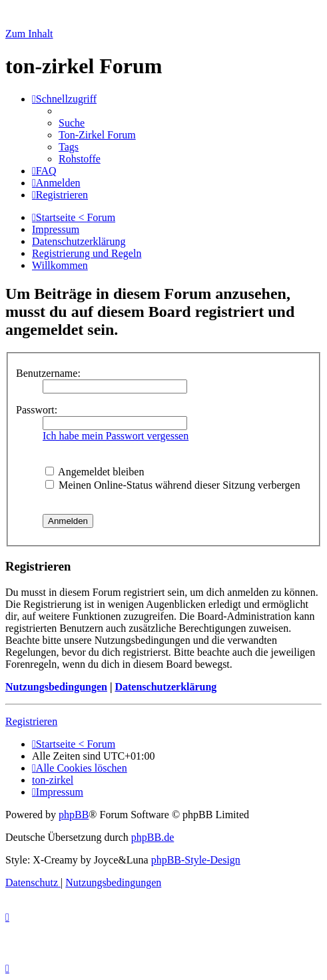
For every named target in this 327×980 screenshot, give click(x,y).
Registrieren (31, 721)
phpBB (74, 815)
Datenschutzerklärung (165, 687)
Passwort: (37, 410)
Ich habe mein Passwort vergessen (116, 436)
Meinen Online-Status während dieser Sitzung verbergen (173, 485)
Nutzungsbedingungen (56, 687)
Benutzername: (48, 373)
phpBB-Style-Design (196, 860)
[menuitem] (72, 123)
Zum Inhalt (29, 34)
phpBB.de (153, 837)
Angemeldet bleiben (95, 472)
